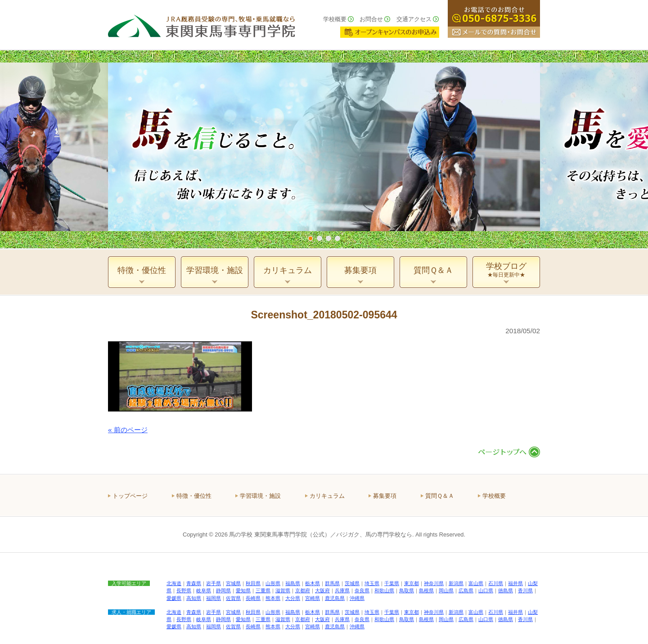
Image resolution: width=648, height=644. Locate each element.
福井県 (515, 583)
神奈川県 (434, 583)
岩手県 (214, 583)
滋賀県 (283, 590)
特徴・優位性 (194, 496)
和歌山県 (384, 590)
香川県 (525, 590)
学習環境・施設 (260, 496)
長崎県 (253, 598)
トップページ (130, 496)
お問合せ (371, 19)
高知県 (194, 598)
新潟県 (456, 583)
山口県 (486, 590)
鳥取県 (407, 590)
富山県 (476, 583)
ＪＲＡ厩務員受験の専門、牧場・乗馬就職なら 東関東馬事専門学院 (202, 25)
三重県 (263, 590)
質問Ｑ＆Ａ (440, 496)
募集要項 (385, 496)
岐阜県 (204, 590)
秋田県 (253, 583)
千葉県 (392, 583)
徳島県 (506, 590)
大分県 (293, 598)
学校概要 (335, 19)
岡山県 (446, 590)
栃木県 (313, 583)
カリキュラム (327, 496)
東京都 (412, 583)
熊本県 (273, 598)
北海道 (174, 583)
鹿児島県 (335, 598)
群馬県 (332, 583)
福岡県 (214, 598)
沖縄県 (357, 598)
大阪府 (322, 590)
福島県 (293, 583)
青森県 (194, 583)
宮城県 (233, 583)
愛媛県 (174, 598)
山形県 (273, 583)
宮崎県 (313, 598)
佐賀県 (233, 598)
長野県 (184, 590)
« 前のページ (128, 430)
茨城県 (352, 583)
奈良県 (362, 590)
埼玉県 (372, 583)
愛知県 (243, 590)
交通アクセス (414, 19)
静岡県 (223, 590)
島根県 (426, 590)
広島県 (466, 590)
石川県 (496, 583)
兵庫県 (342, 590)
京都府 (303, 590)
